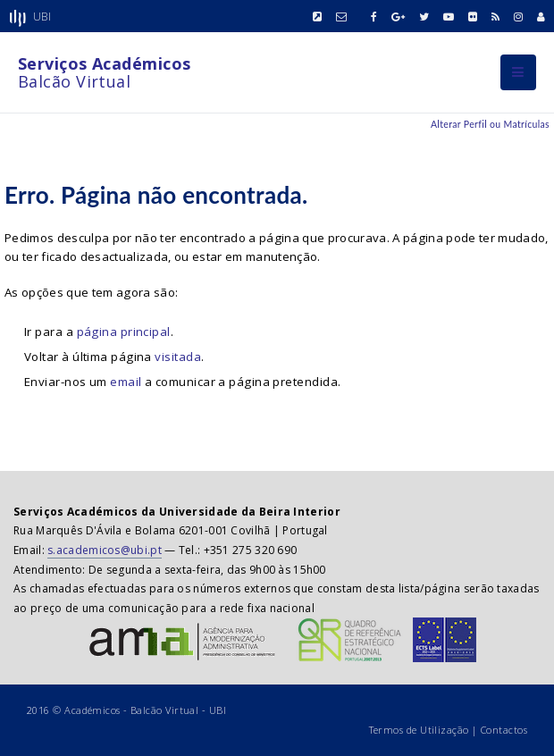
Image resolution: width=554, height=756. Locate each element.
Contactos (504, 730)
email (126, 382)
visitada (178, 357)
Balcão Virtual (105, 72)
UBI (218, 710)
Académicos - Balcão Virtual (131, 710)
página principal (124, 332)
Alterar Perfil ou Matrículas (490, 124)
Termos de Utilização (419, 730)
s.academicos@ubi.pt (105, 550)
